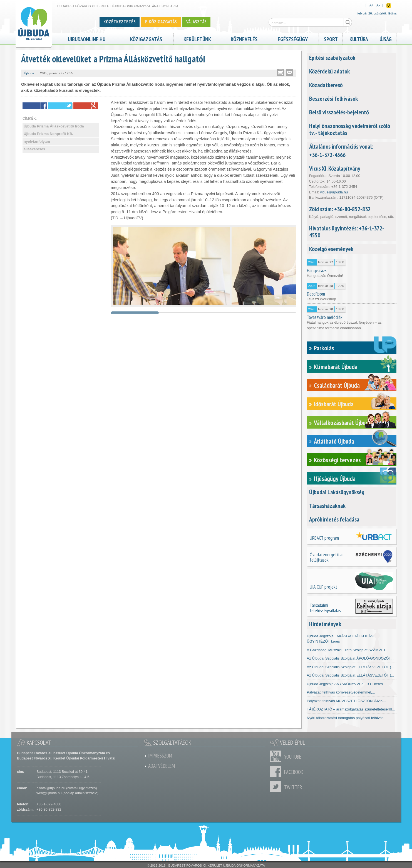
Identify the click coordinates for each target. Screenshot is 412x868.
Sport (331, 39)
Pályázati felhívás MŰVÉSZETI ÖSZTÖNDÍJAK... (347, 701)
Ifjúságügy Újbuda (335, 479)
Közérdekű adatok (329, 71)
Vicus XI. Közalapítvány (335, 168)
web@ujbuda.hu (49, 793)
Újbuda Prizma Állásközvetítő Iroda (54, 126)
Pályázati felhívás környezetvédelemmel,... (341, 692)
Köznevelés (244, 39)
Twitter (277, 787)
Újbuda (29, 73)
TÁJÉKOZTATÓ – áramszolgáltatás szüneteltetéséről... (351, 709)
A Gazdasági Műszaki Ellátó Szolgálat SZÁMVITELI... (350, 650)
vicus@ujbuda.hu (334, 192)
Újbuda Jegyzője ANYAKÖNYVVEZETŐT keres (345, 684)
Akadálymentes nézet (389, 6)
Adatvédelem (162, 766)
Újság (386, 39)
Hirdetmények (325, 624)
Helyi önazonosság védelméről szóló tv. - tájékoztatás (350, 129)
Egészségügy (293, 39)
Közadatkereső (326, 85)
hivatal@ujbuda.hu (51, 788)
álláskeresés (34, 149)
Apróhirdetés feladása (334, 519)
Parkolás (324, 348)
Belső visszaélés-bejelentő (339, 112)
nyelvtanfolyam (37, 142)
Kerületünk (197, 39)
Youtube (277, 756)
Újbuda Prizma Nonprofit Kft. (48, 134)
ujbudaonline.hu (87, 39)
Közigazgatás (146, 39)
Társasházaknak (327, 506)
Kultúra (359, 39)
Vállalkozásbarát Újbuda (343, 423)
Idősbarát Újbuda (334, 404)
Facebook (277, 771)
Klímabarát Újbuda (336, 367)
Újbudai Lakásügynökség (337, 492)
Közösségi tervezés (337, 460)
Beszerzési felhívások (333, 99)
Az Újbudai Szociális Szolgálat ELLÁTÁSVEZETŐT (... (351, 667)
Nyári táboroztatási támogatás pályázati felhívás (345, 718)
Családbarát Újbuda (337, 385)
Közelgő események (331, 249)
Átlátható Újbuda (334, 441)
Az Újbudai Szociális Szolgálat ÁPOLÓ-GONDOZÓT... (350, 658)
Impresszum (160, 756)
